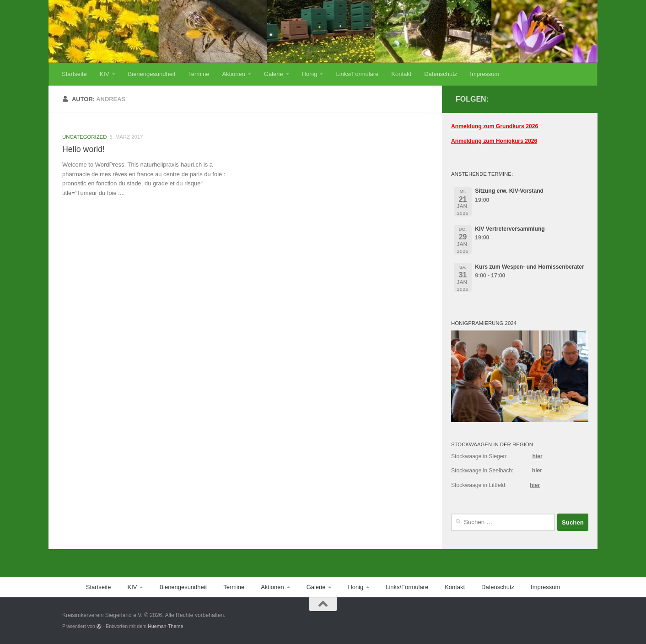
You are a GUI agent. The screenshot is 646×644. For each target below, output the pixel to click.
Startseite (74, 74)
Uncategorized (84, 137)
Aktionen (233, 74)
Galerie (274, 74)
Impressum (485, 74)
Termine (199, 74)
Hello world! (83, 149)
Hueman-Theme (165, 626)
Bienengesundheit (152, 74)
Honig (310, 74)
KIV (105, 74)
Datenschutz (441, 74)
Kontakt (401, 74)
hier (537, 456)
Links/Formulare (357, 74)
